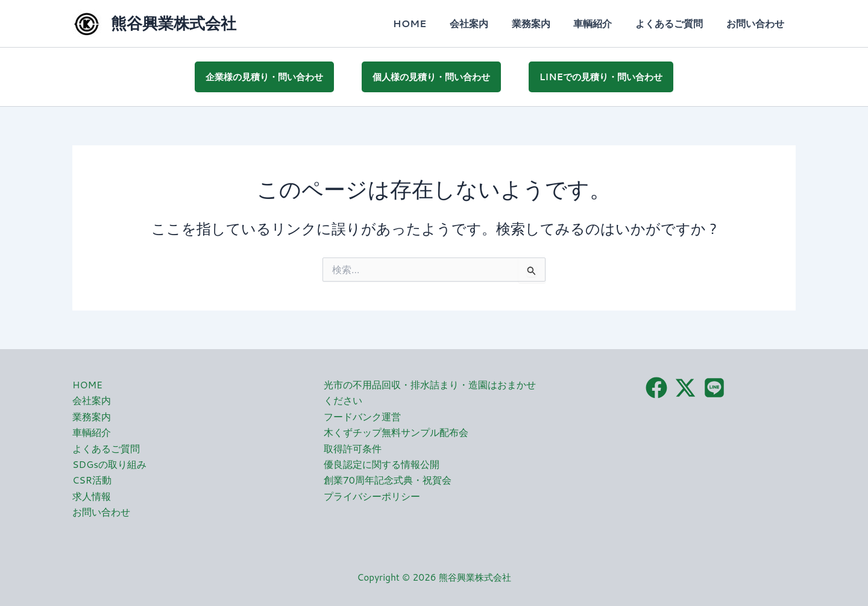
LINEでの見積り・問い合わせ (601, 76)
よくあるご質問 (675, 23)
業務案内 (545, 23)
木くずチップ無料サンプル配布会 (396, 431)
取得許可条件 (353, 447)
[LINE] (714, 386)
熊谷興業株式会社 (174, 23)
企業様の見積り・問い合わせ (264, 76)
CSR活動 (92, 478)
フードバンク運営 (362, 415)
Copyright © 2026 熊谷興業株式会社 (434, 576)
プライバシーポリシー (372, 494)
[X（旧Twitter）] (685, 386)
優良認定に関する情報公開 (382, 462)
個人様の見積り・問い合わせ (431, 76)
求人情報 (92, 494)
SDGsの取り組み (110, 462)
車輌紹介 (603, 23)
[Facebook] (656, 386)
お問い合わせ (757, 23)
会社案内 (487, 23)
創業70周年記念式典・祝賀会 (388, 478)
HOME (432, 23)
